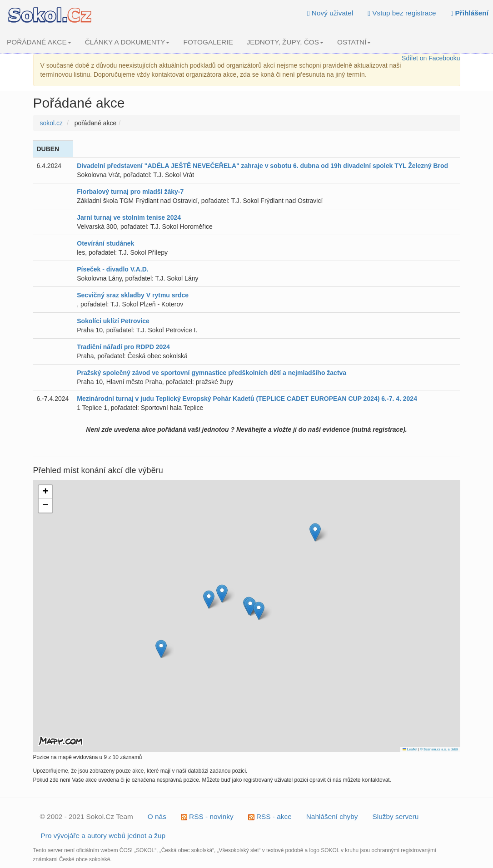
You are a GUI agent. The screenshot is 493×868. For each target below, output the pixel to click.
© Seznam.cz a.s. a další (439, 749)
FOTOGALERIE (208, 42)
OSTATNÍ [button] (354, 42)
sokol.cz (52, 123)
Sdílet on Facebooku (431, 58)
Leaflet (410, 749)
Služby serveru (396, 816)
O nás (157, 816)
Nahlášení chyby (332, 816)
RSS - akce (270, 816)
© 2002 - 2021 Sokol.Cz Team (87, 816)
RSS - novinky (207, 816)
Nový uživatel (330, 13)
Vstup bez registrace (402, 13)
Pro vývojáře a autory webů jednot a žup (103, 836)
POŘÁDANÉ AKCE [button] (39, 42)
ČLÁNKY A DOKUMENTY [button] (127, 42)
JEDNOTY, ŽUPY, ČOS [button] (285, 42)
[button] (315, 532)
